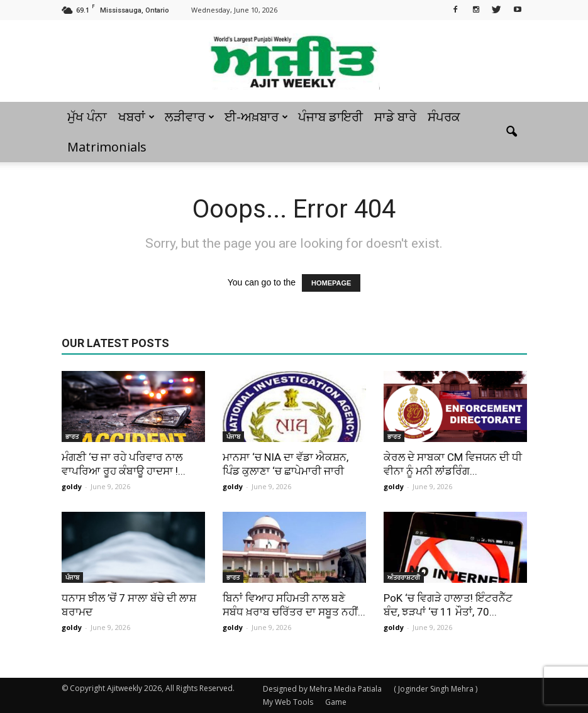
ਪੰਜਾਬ (233, 436)
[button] (512, 132)
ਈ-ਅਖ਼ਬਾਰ (256, 117)
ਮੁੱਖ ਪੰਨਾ (87, 117)
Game (336, 702)
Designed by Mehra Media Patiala (322, 689)
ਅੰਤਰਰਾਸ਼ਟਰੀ (404, 577)
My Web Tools (288, 702)
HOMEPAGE (331, 283)
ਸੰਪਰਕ (444, 117)
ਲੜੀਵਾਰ (190, 117)
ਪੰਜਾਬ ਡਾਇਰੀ (330, 117)
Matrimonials (107, 147)
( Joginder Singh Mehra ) (435, 689)
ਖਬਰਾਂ (136, 117)
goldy (72, 486)
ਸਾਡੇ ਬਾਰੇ (395, 117)
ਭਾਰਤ (72, 436)
